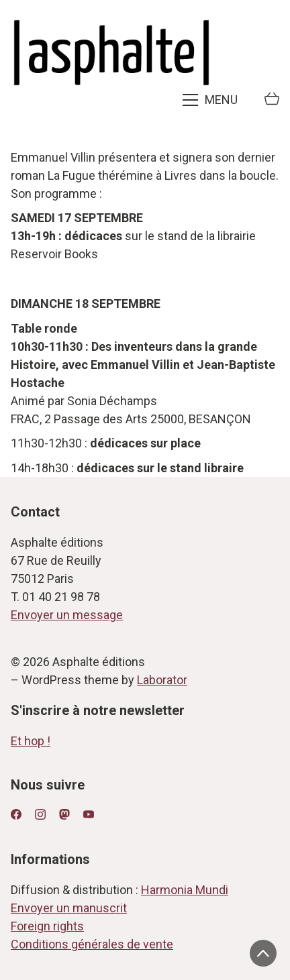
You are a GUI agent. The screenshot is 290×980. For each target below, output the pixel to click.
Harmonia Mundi (185, 890)
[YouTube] (89, 814)
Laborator (162, 680)
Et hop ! (31, 741)
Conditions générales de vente (92, 944)
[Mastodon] (64, 814)
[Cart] (272, 100)
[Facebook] (16, 814)
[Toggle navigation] (211, 100)
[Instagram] (40, 814)
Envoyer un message (67, 615)
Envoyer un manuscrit (69, 908)
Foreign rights (47, 926)
